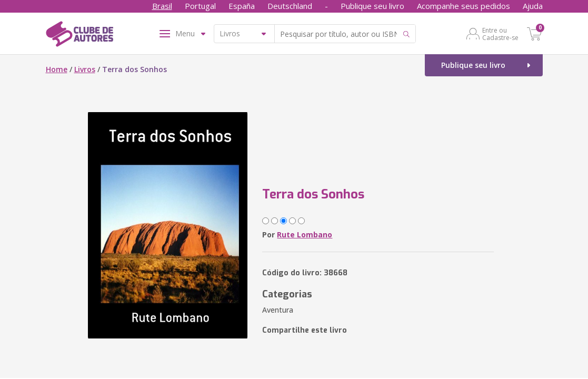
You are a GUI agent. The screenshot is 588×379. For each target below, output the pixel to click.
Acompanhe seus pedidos (464, 6)
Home (57, 69)
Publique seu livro (372, 6)
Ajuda (533, 6)
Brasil (162, 6)
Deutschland (290, 6)
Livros (85, 69)
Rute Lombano (305, 235)
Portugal (200, 6)
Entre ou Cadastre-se (500, 34)
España (242, 6)
